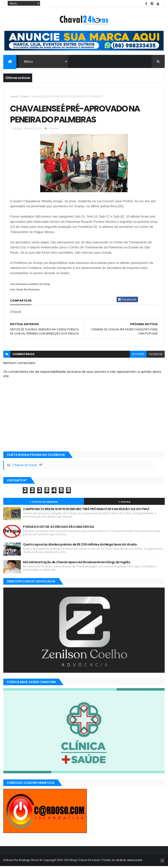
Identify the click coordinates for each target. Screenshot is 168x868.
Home (14, 97)
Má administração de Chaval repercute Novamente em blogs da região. (77, 564)
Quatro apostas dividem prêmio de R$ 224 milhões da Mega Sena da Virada (80, 546)
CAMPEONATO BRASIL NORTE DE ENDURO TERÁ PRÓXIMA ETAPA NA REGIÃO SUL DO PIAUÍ (86, 511)
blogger (138, 356)
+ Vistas (124, 504)
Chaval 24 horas (25, 467)
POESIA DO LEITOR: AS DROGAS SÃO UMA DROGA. (59, 528)
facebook (156, 356)
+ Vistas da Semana (44, 504)
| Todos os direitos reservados (121, 862)
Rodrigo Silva (28, 862)
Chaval (24, 97)
